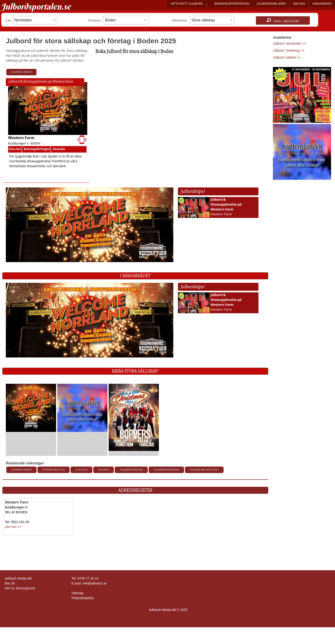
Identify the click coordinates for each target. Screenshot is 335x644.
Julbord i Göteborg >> (289, 50)
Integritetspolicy (83, 598)
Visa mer (15, 149)
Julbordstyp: (203, 20)
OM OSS (299, 4)
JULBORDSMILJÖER (271, 4)
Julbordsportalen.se (36, 7)
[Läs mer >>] (302, 94)
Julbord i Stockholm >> (289, 43)
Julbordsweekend (131, 470)
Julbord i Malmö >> (287, 57)
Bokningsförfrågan (37, 149)
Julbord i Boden (21, 72)
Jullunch (81, 470)
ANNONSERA (322, 4)
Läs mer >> (13, 527)
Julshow (104, 470)
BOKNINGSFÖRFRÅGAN (232, 4)
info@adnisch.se (95, 583)
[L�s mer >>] (31, 408)
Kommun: (118, 20)
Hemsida (59, 149)
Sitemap (77, 593)
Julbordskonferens (166, 470)
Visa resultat (283, 20)
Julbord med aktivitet (204, 470)
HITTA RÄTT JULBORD (187, 4)
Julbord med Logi (54, 470)
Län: (31, 20)
